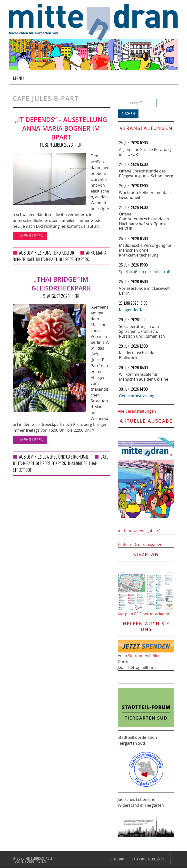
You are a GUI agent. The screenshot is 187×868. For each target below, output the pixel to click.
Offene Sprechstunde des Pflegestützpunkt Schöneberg (146, 173)
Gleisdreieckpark (74, 259)
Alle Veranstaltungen (137, 411)
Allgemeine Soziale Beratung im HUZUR (145, 152)
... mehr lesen (30, 236)
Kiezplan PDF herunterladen (143, 614)
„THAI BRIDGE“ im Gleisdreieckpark (61, 284)
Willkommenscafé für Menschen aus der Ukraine (144, 377)
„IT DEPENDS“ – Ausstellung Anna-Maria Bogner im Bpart (61, 128)
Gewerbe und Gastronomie (65, 457)
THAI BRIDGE (77, 463)
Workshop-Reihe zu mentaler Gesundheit (146, 195)
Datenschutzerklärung (149, 859)
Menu (18, 78)
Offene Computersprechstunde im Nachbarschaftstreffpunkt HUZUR (144, 221)
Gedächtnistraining (137, 396)
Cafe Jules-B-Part (42, 259)
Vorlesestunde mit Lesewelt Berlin (144, 291)
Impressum (116, 859)
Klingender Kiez (133, 310)
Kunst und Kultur (58, 253)
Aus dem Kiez (30, 253)
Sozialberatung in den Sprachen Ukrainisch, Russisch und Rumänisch (142, 331)
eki (80, 145)
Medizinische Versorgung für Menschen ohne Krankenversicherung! (145, 250)
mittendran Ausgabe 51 (139, 531)
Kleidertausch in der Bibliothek (138, 355)
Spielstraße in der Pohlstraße (146, 272)
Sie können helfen (144, 656)
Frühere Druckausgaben (140, 545)
